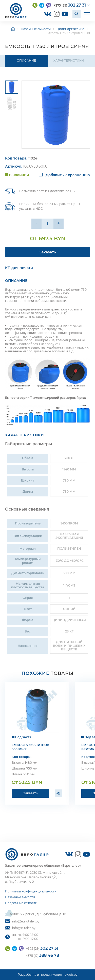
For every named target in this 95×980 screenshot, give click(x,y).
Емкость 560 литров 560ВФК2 (30, 747)
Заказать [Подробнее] (48, 252)
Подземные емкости (21, 903)
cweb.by (71, 975)
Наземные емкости (36, 29)
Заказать (30, 793)
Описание (26, 60)
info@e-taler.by (20, 928)
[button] (36, 813)
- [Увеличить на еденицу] (37, 224)
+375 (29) (70, 5)
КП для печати (19, 268)
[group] (56, 115)
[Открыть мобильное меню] (87, 14)
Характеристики (69, 60)
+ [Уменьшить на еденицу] (59, 224)
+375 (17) (42, 955)
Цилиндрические (70, 29)
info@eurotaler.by (22, 921)
